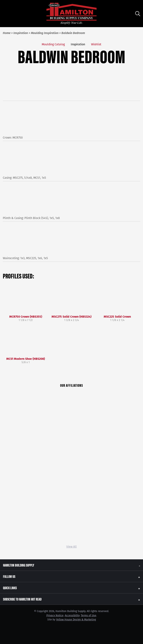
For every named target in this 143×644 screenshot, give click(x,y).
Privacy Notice (55, 615)
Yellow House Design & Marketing (76, 620)
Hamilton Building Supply (19, 565)
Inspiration (78, 44)
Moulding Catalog (53, 44)
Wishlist (96, 44)
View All (71, 547)
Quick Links (10, 588)
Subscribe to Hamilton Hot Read (22, 599)
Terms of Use (89, 615)
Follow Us (9, 576)
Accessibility (72, 615)
